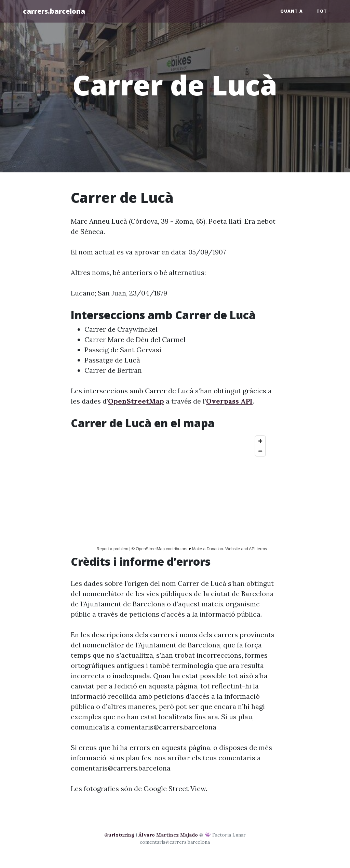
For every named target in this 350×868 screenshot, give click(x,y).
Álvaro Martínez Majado (168, 835)
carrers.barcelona (54, 11)
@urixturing (119, 835)
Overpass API (229, 401)
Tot (322, 11)
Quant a (292, 11)
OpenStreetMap (136, 401)
